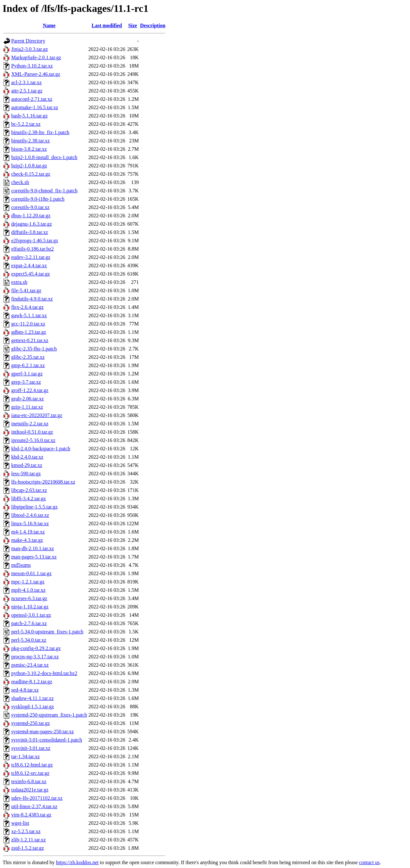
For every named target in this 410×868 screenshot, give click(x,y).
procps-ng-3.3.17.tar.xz (35, 657)
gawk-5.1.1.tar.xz (29, 315)
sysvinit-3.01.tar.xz (31, 748)
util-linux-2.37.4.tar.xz (34, 806)
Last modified (107, 25)
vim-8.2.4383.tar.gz (31, 815)
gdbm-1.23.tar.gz (29, 332)
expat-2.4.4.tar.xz (29, 265)
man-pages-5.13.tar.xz (34, 557)
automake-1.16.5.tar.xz (35, 107)
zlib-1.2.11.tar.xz (29, 840)
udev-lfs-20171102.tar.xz (37, 798)
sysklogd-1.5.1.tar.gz (33, 707)
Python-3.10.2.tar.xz (32, 66)
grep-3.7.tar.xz (26, 382)
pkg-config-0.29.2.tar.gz (36, 648)
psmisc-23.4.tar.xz (30, 665)
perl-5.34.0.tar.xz (29, 640)
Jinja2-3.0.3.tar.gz (30, 49)
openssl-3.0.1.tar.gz (31, 615)
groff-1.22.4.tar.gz (30, 390)
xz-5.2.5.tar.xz (26, 831)
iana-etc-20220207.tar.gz (37, 415)
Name (49, 25)
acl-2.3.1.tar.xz (26, 82)
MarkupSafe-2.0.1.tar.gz (36, 57)
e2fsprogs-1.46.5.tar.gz (35, 241)
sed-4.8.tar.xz (25, 690)
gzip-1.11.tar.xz (27, 407)
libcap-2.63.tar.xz (29, 490)
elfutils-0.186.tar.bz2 (33, 249)
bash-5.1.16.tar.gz (29, 116)
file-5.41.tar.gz (26, 290)
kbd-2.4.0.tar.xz (27, 457)
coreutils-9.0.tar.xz (30, 207)
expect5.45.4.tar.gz (31, 274)
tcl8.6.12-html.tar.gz (32, 765)
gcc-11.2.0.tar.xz (28, 324)
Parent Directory (28, 41)
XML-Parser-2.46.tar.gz (36, 74)
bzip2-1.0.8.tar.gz (29, 166)
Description (153, 25)
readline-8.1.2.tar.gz (32, 682)
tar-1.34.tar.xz (25, 756)
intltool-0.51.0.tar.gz (32, 432)
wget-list (20, 823)
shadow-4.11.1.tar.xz (33, 698)
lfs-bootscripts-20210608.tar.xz (43, 482)
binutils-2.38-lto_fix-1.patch (40, 132)
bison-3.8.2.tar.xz (29, 149)
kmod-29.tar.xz (27, 465)
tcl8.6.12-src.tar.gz (30, 773)
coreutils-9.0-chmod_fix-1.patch (44, 191)
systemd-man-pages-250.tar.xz (43, 731)
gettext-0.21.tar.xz (30, 340)
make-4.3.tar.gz (27, 540)
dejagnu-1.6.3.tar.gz (32, 224)
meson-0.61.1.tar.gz (31, 573)
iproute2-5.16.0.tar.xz (33, 440)
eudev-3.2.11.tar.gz (31, 257)
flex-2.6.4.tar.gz (27, 307)
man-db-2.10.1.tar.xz (33, 548)
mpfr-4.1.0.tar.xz (28, 590)
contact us (369, 862)
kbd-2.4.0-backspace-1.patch (41, 449)
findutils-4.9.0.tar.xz (32, 299)
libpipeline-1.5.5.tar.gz (34, 507)
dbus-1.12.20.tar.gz (31, 216)
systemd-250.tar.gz (31, 723)
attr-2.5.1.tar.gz (27, 91)
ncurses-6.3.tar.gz (29, 598)
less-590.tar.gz (26, 474)
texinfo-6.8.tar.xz (29, 781)
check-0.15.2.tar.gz (31, 174)
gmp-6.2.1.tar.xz (28, 365)
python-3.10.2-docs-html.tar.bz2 (44, 673)
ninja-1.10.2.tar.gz (30, 607)
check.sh (20, 182)
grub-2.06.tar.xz (28, 399)
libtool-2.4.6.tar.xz (30, 515)
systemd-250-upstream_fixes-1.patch (49, 715)
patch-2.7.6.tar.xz (29, 623)
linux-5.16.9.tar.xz (30, 523)
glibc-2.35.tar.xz (28, 357)
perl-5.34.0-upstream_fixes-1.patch (47, 632)
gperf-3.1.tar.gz (27, 374)
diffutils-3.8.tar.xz (30, 232)
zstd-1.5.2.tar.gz (28, 848)
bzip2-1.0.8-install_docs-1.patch (44, 157)
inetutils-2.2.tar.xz (30, 424)
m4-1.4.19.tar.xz (28, 532)
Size (133, 25)
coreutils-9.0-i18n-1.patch (38, 199)
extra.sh (19, 282)
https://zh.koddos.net (77, 862)
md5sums (21, 565)
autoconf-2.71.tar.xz (32, 99)
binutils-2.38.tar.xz (30, 141)
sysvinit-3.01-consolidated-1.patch (47, 740)
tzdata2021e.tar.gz (30, 790)
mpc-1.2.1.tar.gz (28, 582)
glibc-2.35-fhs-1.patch (34, 349)
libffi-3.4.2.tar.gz (29, 498)
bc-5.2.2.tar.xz (26, 124)
